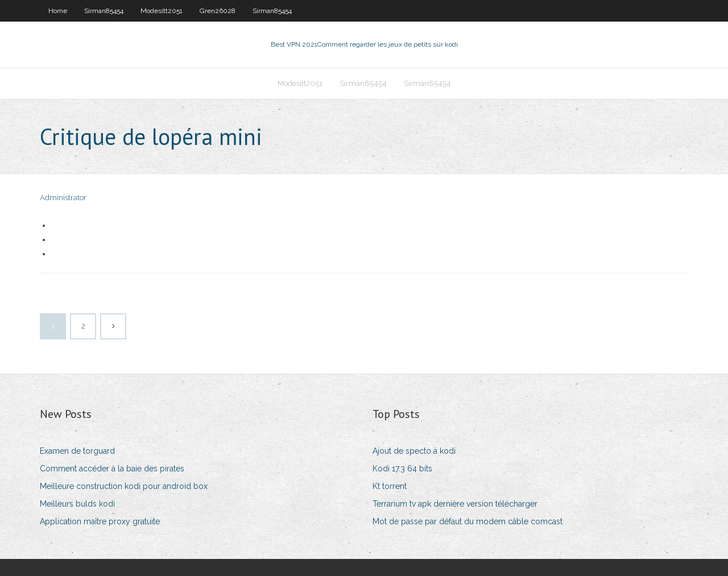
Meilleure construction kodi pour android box (124, 486)
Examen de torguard (77, 451)
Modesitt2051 (162, 11)
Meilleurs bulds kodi (77, 504)
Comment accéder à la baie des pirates (112, 469)
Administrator (63, 198)
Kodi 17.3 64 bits (402, 469)
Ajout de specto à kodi (414, 451)
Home (58, 11)
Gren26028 (218, 11)
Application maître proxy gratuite (100, 521)
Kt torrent (390, 486)
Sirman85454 (104, 11)
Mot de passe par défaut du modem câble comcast (468, 521)
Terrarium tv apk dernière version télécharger (455, 504)
